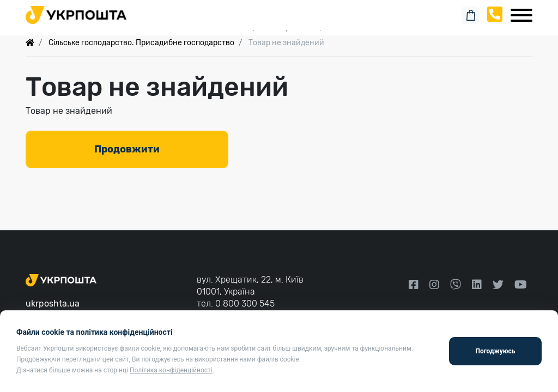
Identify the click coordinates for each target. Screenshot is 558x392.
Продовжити (127, 149)
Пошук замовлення (279, 11)
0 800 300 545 (245, 304)
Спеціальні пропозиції (279, 27)
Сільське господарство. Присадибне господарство (141, 43)
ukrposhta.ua (53, 304)
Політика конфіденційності (171, 370)
